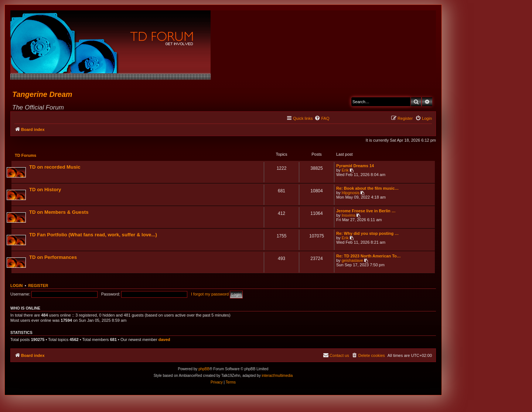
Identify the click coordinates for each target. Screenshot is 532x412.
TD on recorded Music (55, 167)
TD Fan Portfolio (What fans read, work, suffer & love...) (93, 235)
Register (38, 286)
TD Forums (26, 156)
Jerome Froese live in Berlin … (366, 211)
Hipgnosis (350, 193)
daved (164, 340)
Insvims (348, 216)
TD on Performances (53, 258)
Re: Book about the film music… (367, 189)
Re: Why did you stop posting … (367, 234)
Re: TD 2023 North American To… (368, 256)
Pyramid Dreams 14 (355, 166)
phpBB (204, 370)
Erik (345, 170)
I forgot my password (210, 295)
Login (16, 286)
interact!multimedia (277, 376)
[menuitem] (322, 118)
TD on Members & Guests (59, 212)
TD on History (45, 190)
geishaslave (352, 261)
